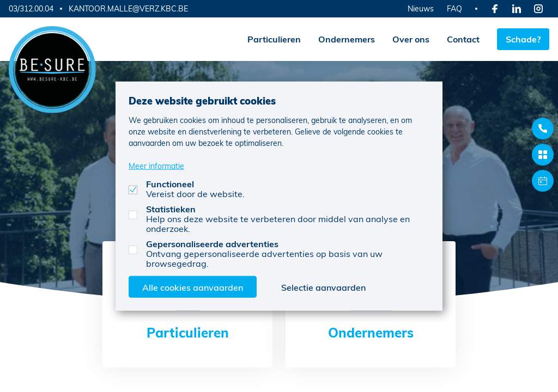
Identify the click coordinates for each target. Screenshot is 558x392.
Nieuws (421, 8)
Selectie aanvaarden (323, 287)
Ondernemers (347, 39)
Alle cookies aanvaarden (193, 287)
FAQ (454, 8)
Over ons (411, 39)
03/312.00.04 (31, 8)
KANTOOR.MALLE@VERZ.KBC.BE (128, 9)
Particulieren (274, 39)
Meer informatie (156, 165)
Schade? (523, 39)
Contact (463, 39)
